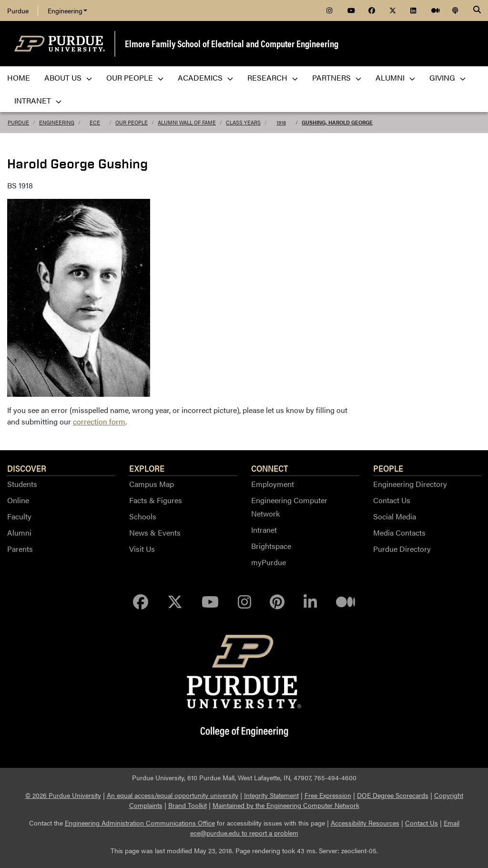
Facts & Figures (156, 500)
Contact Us (392, 500)
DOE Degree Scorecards (393, 795)
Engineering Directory (410, 484)
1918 (281, 122)
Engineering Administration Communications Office (140, 823)
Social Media (395, 516)
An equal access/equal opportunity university (173, 795)
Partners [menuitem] (337, 77)
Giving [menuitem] (447, 77)
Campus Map (152, 484)
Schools (143, 516)
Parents (20, 549)
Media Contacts (399, 532)
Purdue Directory (402, 549)
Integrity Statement (271, 795)
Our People (132, 122)
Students (22, 484)
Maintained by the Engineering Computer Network (286, 805)
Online (18, 500)
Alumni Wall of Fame (187, 122)
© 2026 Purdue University (63, 795)
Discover (27, 468)
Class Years (243, 122)
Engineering (67, 10)
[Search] (477, 10)
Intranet (264, 530)
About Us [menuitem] (68, 77)
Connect (270, 468)
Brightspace (271, 546)
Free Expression (328, 795)
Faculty (19, 516)
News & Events (155, 532)
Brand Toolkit (188, 805)
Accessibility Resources (365, 823)
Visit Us (142, 549)
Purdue (18, 10)
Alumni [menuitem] (395, 77)
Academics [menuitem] (205, 77)
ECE (95, 122)
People (388, 468)
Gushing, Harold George (337, 122)
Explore (147, 468)
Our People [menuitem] (135, 77)
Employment (273, 484)
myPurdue (269, 562)
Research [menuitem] (273, 77)
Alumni (19, 532)
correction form (99, 421)
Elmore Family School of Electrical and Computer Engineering (232, 43)
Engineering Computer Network (289, 507)
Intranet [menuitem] (38, 100)
